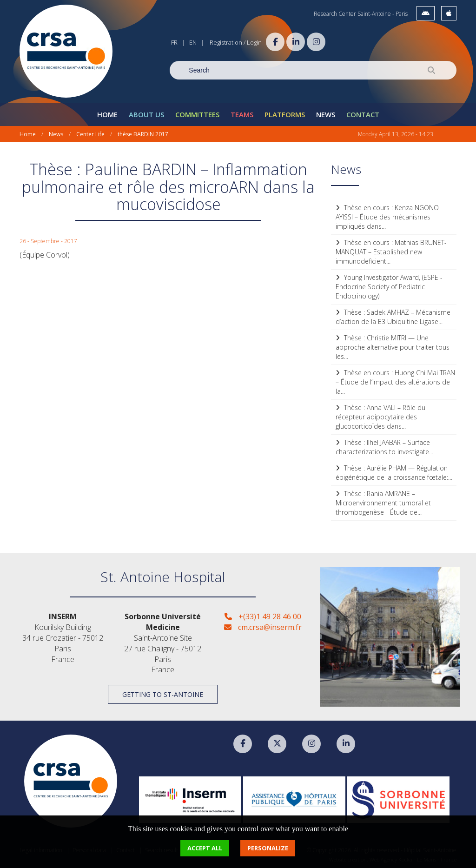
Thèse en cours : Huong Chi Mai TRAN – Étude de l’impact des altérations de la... (395, 382)
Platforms (285, 114)
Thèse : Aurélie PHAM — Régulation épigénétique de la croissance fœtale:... (394, 473)
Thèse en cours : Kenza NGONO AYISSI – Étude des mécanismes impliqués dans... (387, 217)
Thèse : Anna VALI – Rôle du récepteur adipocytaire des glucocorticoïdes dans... (380, 417)
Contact (363, 114)
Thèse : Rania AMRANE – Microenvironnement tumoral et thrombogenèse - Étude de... (383, 503)
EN (193, 42)
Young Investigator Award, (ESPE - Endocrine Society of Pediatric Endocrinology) (389, 287)
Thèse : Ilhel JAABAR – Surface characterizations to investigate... (384, 447)
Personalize (268, 848)
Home (107, 114)
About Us (146, 114)
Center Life (90, 134)
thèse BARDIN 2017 (143, 134)
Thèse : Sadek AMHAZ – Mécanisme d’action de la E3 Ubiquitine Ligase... (393, 317)
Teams (242, 114)
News (326, 114)
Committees (197, 114)
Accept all (205, 848)
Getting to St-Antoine (163, 694)
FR (174, 42)
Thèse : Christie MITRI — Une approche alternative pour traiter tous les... (393, 347)
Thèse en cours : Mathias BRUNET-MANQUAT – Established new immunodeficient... (391, 252)
